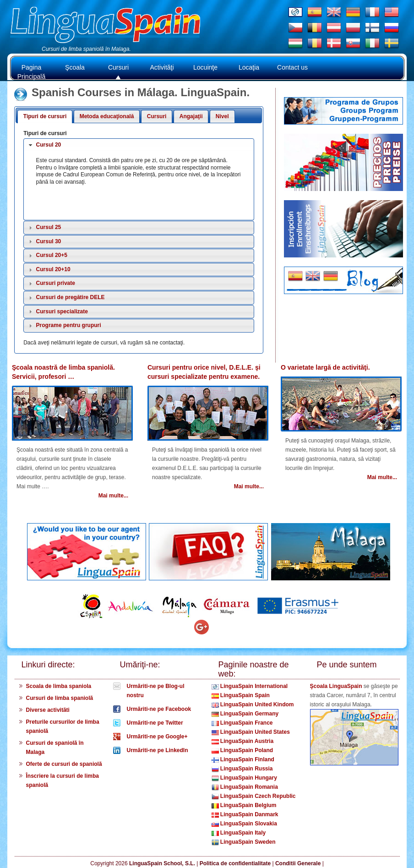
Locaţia (249, 67)
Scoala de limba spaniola (59, 686)
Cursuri (118, 67)
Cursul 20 (49, 145)
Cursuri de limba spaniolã (60, 698)
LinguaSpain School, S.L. (162, 863)
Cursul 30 (49, 241)
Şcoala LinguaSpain (336, 686)
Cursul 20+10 (53, 269)
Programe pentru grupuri (69, 325)
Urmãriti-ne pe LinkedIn (158, 750)
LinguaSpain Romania (245, 787)
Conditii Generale (298, 863)
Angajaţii (191, 116)
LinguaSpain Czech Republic (254, 796)
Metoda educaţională (107, 116)
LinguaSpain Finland (243, 759)
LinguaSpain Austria (243, 741)
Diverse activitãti (48, 710)
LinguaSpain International (250, 686)
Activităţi (162, 67)
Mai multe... (113, 496)
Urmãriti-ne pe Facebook (159, 709)
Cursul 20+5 (52, 255)
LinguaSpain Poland (242, 750)
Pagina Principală (31, 72)
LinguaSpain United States (251, 732)
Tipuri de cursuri (45, 116)
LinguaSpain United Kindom (253, 704)
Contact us (292, 67)
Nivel (222, 116)
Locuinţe (205, 67)
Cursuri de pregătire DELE (71, 297)
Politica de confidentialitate (235, 863)
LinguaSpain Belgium (244, 805)
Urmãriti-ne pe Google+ (157, 737)
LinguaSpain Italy (239, 833)
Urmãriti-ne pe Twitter (155, 723)
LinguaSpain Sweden (244, 842)
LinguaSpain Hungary (244, 778)
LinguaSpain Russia (242, 769)
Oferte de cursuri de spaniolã (64, 764)
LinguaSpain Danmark (245, 814)
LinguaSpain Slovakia (244, 824)
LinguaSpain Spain (241, 695)
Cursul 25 (49, 227)
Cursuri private (56, 283)
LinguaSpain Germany (245, 714)
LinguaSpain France (242, 723)
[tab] (139, 145)
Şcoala (75, 67)
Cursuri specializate (62, 311)
